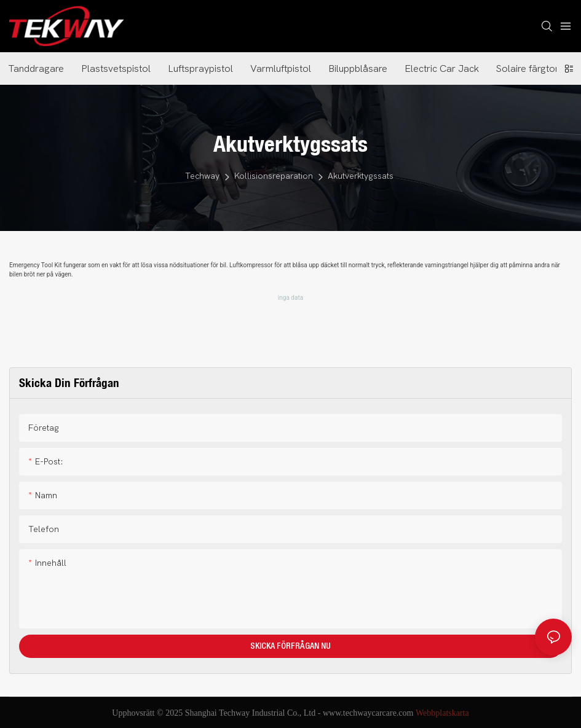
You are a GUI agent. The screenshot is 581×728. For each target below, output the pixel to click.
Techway (202, 176)
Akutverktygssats (361, 176)
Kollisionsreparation (274, 176)
